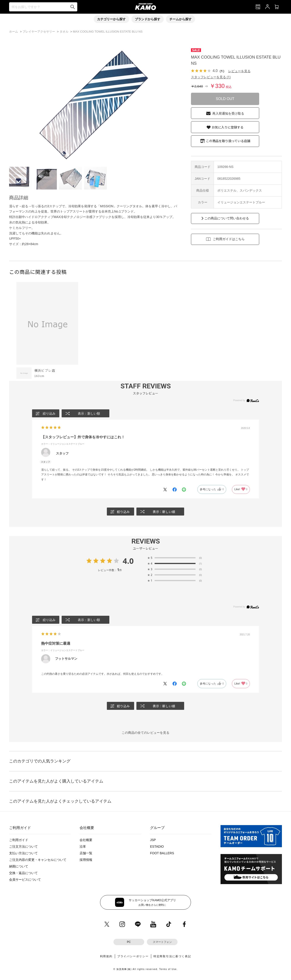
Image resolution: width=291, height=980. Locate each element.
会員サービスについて (25, 880)
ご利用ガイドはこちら (229, 239)
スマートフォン (162, 942)
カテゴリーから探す (111, 19)
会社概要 (86, 840)
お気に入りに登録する (228, 127)
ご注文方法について (23, 847)
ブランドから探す (148, 19)
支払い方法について (23, 853)
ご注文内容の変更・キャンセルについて (38, 860)
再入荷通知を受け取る (228, 113)
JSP (153, 840)
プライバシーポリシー (133, 956)
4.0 (128, 561)
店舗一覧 (86, 853)
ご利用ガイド (19, 840)
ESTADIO (157, 847)
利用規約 (106, 956)
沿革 (83, 847)
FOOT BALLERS (162, 853)
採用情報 (86, 860)
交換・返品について (23, 873)
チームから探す (181, 19)
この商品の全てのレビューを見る (145, 733)
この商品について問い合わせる (227, 218)
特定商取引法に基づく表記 (172, 956)
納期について (19, 866)
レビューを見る (239, 71)
